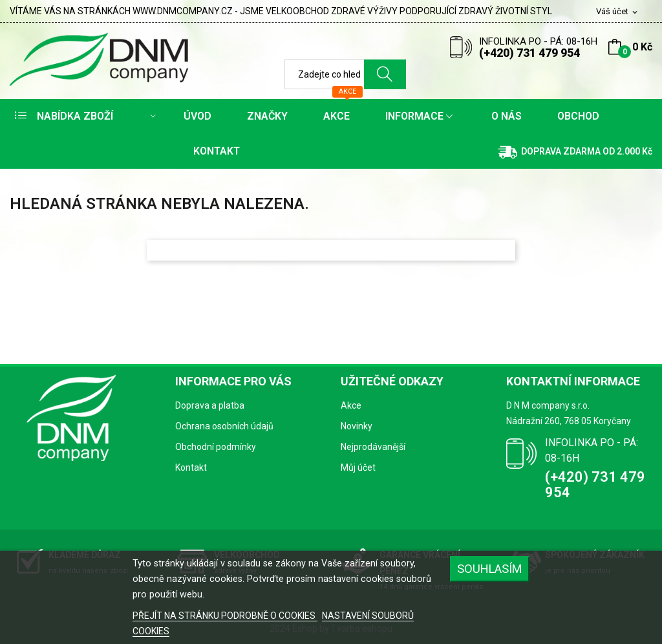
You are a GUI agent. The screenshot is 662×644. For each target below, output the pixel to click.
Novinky (357, 426)
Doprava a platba (210, 405)
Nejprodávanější (373, 447)
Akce (351, 405)
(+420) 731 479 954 (529, 53)
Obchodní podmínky (216, 447)
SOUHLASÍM (490, 569)
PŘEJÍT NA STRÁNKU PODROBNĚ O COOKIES (225, 616)
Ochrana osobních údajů (224, 426)
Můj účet (358, 467)
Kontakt (191, 467)
